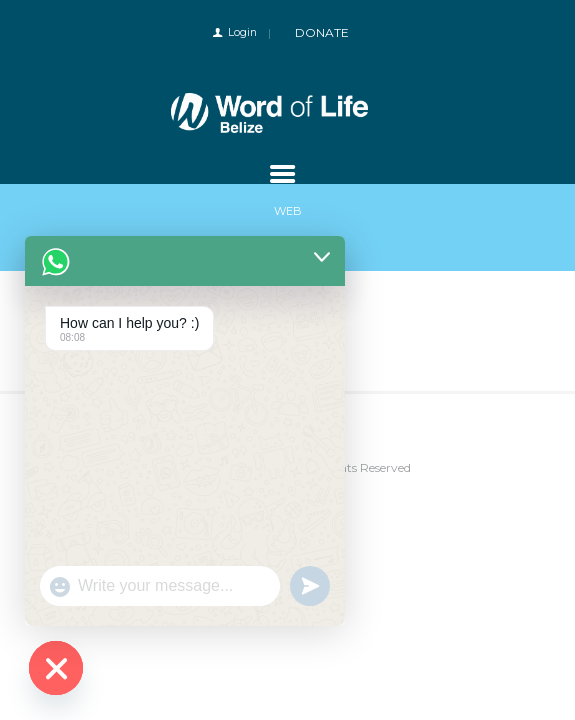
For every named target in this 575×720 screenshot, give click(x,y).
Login (242, 32)
